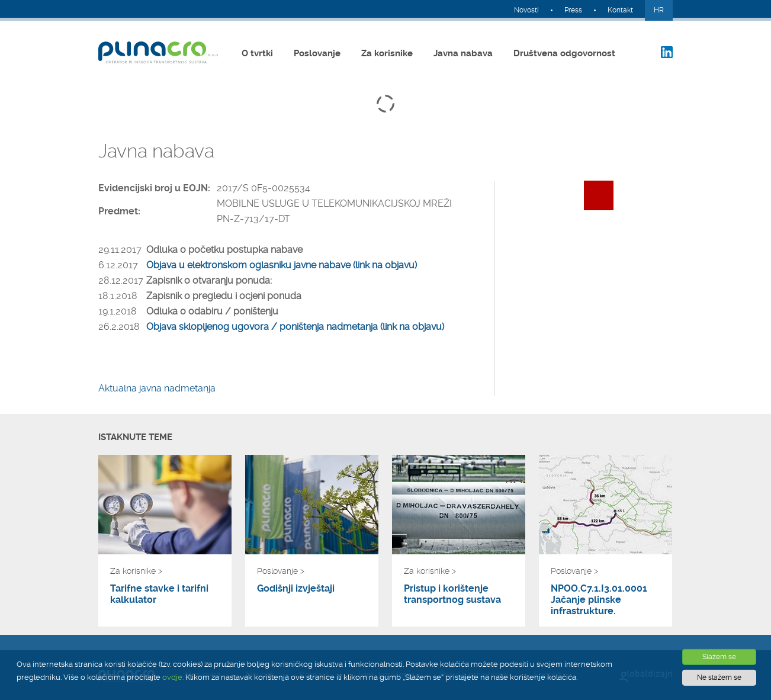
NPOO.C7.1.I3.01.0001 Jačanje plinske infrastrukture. (599, 600)
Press (573, 10)
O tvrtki (257, 53)
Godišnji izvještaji (296, 588)
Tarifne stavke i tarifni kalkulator (159, 594)
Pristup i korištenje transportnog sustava (452, 594)
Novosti (526, 10)
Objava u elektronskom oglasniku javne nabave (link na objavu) (282, 265)
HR (659, 10)
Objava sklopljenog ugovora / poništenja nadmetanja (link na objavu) (295, 327)
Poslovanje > (281, 571)
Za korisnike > (136, 571)
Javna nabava (463, 53)
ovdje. (173, 677)
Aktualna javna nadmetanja (157, 388)
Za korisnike (387, 53)
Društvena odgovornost (564, 53)
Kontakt (620, 10)
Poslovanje (317, 53)
